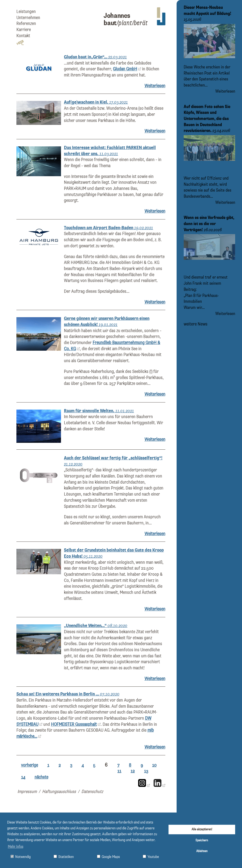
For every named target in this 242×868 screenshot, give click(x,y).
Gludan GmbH (125, 69)
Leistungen (26, 12)
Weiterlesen (155, 86)
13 (146, 771)
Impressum (27, 792)
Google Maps (108, 857)
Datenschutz (92, 792)
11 (119, 771)
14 (23, 777)
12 (133, 771)
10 (154, 765)
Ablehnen (202, 851)
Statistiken (64, 857)
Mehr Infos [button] (16, 847)
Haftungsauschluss (59, 792)
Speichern (202, 840)
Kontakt (23, 36)
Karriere (24, 30)
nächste (41, 777)
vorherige (30, 765)
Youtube (151, 857)
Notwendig (21, 857)
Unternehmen (28, 18)
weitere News (196, 324)
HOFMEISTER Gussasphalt (74, 724)
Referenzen (26, 24)
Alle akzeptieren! (202, 829)
